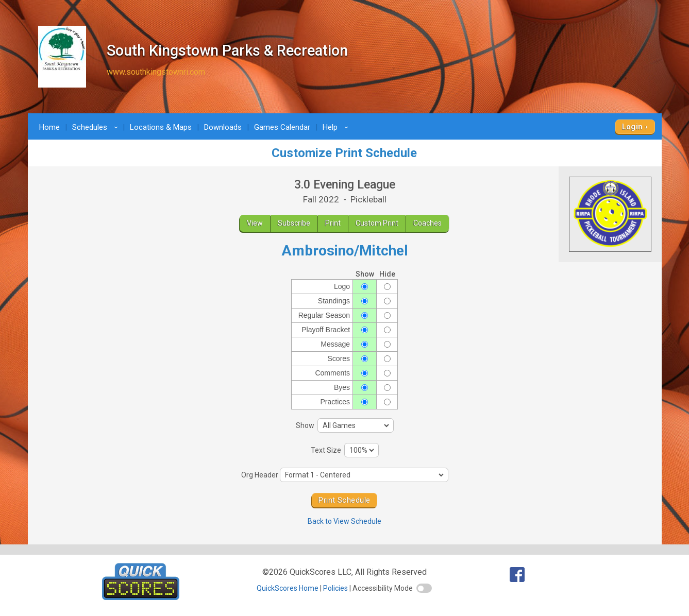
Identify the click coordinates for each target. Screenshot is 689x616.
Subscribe (294, 223)
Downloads (223, 127)
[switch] (424, 588)
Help (337, 127)
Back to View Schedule (344, 521)
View (255, 223)
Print (333, 223)
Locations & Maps (161, 127)
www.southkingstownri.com (156, 72)
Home (49, 127)
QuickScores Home (288, 588)
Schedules (97, 127)
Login (633, 127)
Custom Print (377, 223)
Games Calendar (282, 127)
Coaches (427, 223)
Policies (335, 588)
